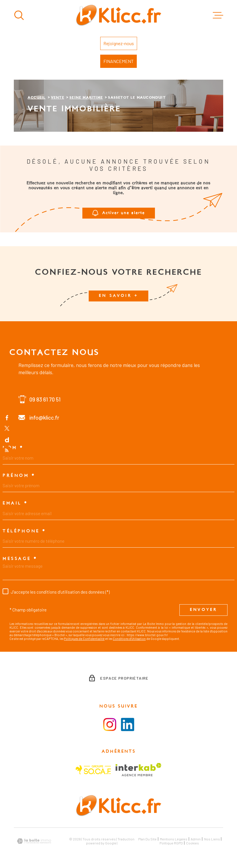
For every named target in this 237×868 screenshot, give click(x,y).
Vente (58, 98)
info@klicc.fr (44, 417)
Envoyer (203, 610)
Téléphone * (24, 531)
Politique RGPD (171, 843)
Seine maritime (86, 98)
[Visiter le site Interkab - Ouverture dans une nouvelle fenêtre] (138, 770)
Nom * (13, 448)
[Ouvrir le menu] (218, 15)
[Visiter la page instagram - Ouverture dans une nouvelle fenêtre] (110, 724)
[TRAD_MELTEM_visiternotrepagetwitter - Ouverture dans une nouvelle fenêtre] (7, 429)
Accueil (37, 98)
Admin (196, 839)
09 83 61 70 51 (45, 399)
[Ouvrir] (19, 15)
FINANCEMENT (118, 61)
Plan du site (147, 839)
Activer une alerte (119, 213)
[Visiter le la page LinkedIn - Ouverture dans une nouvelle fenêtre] (128, 724)
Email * (15, 503)
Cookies (193, 843)
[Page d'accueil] (118, 15)
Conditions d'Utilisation (129, 639)
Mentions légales (174, 839)
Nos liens (212, 839)
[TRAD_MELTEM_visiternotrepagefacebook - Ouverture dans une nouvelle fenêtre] (7, 417)
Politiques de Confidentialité (84, 639)
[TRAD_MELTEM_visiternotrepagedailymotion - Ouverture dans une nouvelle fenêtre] (7, 439)
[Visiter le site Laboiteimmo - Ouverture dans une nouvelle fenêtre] (34, 841)
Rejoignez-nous (119, 43)
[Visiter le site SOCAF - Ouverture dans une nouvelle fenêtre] (93, 770)
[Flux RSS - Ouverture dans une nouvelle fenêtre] (7, 451)
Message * (20, 559)
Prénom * (19, 476)
